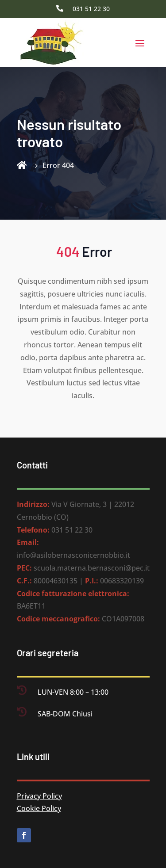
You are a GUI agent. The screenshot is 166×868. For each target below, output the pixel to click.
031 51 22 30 (91, 9)
